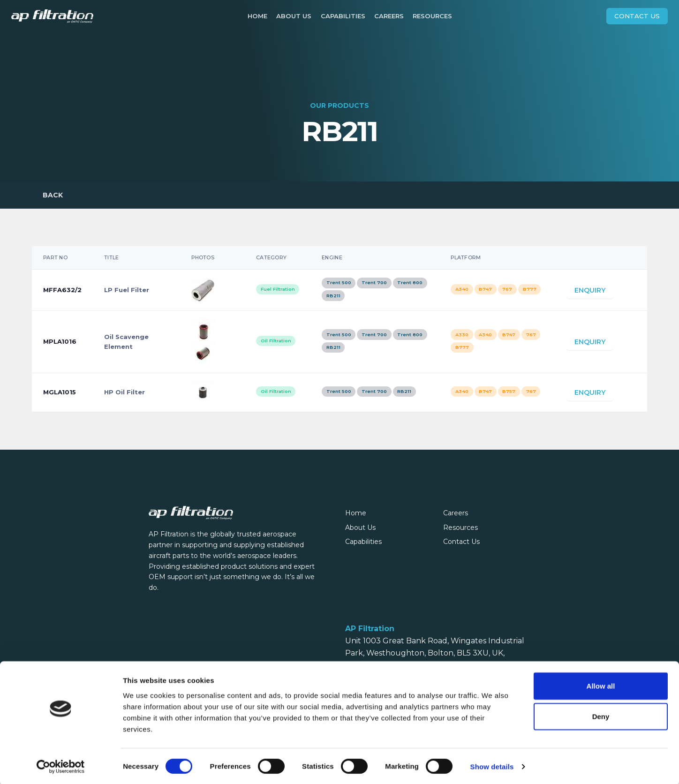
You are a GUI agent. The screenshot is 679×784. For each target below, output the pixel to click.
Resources (432, 16)
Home (257, 16)
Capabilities (343, 16)
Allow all (601, 684)
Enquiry (590, 294)
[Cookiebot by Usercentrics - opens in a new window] (61, 766)
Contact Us (637, 16)
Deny (601, 715)
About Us (294, 16)
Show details (492, 765)
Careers (389, 16)
